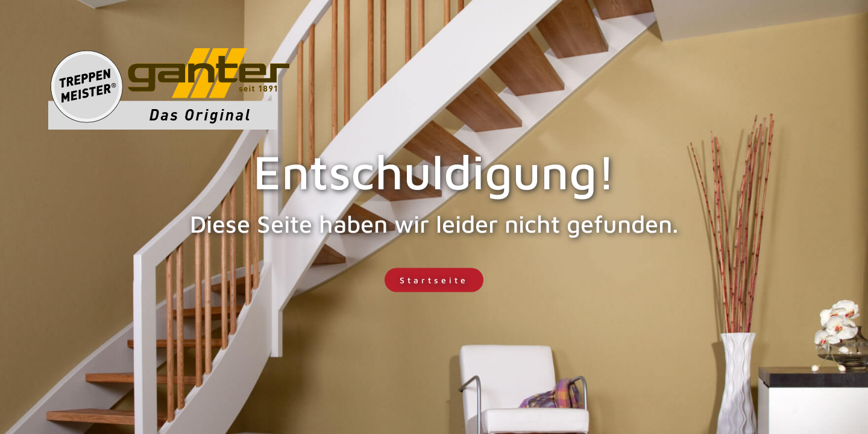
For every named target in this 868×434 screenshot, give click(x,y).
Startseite (434, 280)
